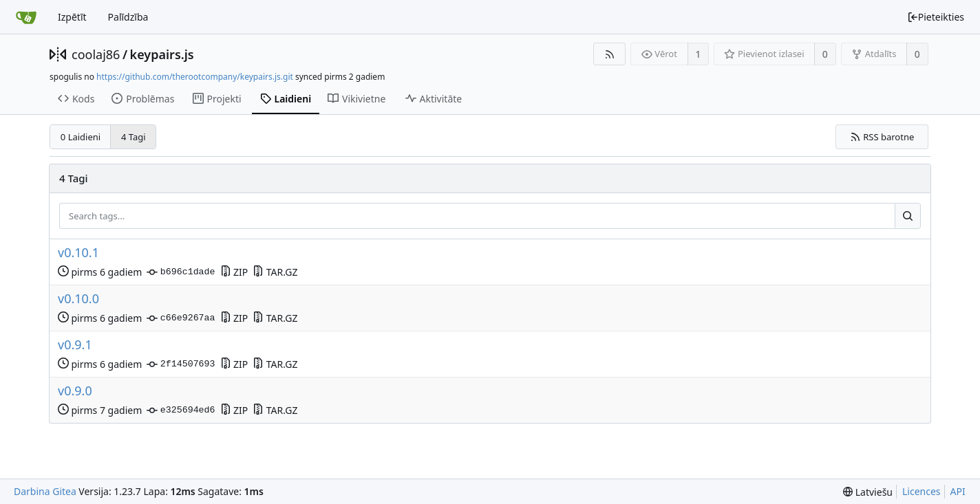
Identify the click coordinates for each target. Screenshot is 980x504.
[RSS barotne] (609, 54)
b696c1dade (181, 272)
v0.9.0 (75, 391)
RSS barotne (882, 137)
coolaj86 (96, 54)
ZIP (234, 272)
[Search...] (908, 216)
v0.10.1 (78, 253)
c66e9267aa (181, 318)
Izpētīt (72, 17)
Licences (922, 491)
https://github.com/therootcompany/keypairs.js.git (195, 77)
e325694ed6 (181, 410)
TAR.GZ (275, 272)
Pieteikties (936, 17)
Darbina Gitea (45, 491)
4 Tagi (134, 137)
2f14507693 (181, 364)
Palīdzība (128, 17)
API (958, 491)
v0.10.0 (78, 299)
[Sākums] (26, 17)
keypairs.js (162, 54)
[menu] (868, 492)
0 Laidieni (81, 137)
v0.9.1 (75, 345)
